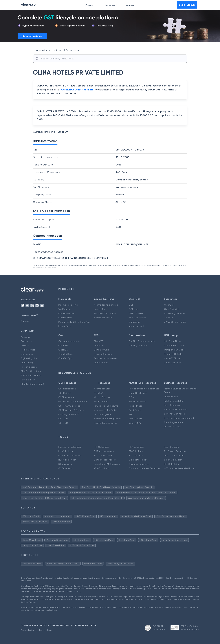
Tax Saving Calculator (175, 451)
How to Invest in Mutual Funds (144, 389)
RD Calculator (136, 451)
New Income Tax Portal (105, 410)
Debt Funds (135, 410)
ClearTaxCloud (66, 354)
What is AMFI (135, 419)
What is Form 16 (102, 397)
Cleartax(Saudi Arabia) (32, 384)
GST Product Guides (31, 375)
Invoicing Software (103, 354)
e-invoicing (134, 322)
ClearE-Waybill (171, 309)
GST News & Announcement (73, 402)
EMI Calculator (66, 451)
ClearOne (99, 345)
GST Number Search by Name (179, 468)
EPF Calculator (171, 464)
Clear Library (27, 363)
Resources (112, 5)
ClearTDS (169, 318)
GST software (136, 313)
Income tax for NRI (103, 318)
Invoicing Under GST (69, 414)
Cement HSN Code (174, 345)
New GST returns (137, 318)
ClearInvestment (67, 313)
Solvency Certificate (174, 414)
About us (25, 337)
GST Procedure (66, 397)
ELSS (131, 397)
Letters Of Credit (173, 427)
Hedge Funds (136, 406)
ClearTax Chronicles (31, 371)
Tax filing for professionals (142, 341)
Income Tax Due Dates (105, 423)
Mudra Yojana (171, 397)
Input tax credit (137, 326)
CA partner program (69, 341)
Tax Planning (65, 309)
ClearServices (65, 318)
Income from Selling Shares (108, 419)
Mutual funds (65, 326)
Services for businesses (105, 358)
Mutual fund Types (138, 393)
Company (132, 5)
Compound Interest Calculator (145, 468)
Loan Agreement (173, 405)
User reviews (27, 354)
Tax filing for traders (139, 345)
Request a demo (32, 36)
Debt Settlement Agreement (179, 418)
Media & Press (28, 350)
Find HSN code (171, 447)
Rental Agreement (174, 422)
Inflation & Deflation (174, 401)
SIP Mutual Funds (137, 402)
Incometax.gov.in (102, 414)
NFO (131, 414)
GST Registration (67, 389)
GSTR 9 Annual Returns (70, 406)
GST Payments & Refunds (71, 410)
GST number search (104, 451)
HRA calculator (136, 447)
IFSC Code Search (103, 455)
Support (25, 321)
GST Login (134, 309)
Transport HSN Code (174, 350)
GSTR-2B (63, 419)
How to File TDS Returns (106, 406)
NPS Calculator (101, 468)
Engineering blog (29, 358)
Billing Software (102, 350)
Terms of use (45, 630)
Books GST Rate (172, 363)
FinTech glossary (29, 367)
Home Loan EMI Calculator (107, 464)
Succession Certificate (176, 409)
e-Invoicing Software (175, 313)
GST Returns (65, 393)
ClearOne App (101, 363)
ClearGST (169, 305)
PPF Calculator (101, 447)
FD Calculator (136, 455)
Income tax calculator (70, 447)
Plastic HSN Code (173, 354)
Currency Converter (139, 464)
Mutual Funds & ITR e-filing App (74, 322)
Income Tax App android (106, 305)
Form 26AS (99, 393)
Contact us (26, 341)
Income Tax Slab (102, 389)
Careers (25, 345)
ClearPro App (65, 358)
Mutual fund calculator (70, 455)
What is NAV (135, 423)
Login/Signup (187, 5)
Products (92, 5)
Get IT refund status (174, 455)
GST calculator (66, 468)
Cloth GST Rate (172, 358)
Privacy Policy (27, 630)
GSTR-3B (63, 423)
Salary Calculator (173, 460)
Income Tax (99, 309)
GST (131, 305)
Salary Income (101, 402)
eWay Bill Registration (175, 322)
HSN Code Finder (173, 341)
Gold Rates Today (138, 460)
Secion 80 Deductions (105, 313)
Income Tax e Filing (68, 305)
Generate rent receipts (106, 460)
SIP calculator (65, 464)
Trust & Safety (28, 380)
